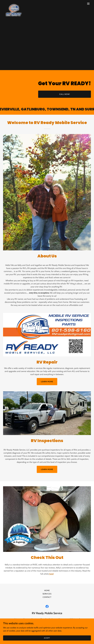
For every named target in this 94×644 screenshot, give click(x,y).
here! (51, 574)
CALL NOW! (65, 94)
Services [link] (47, 594)
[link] (14, 4)
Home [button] (47, 590)
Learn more (47, 382)
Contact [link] (47, 597)
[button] (88, 4)
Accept (47, 638)
